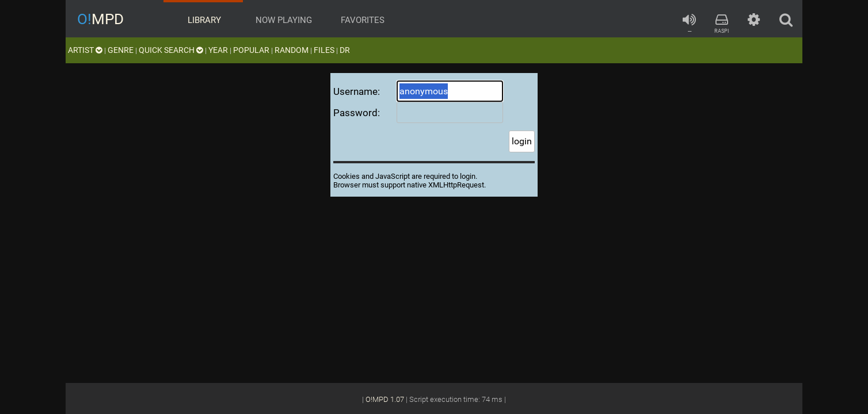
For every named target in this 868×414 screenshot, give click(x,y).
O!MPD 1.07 (385, 399)
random (292, 50)
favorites (361, 20)
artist (85, 50)
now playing (283, 20)
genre (121, 50)
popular (251, 50)
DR (345, 50)
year (218, 50)
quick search (171, 50)
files (324, 50)
